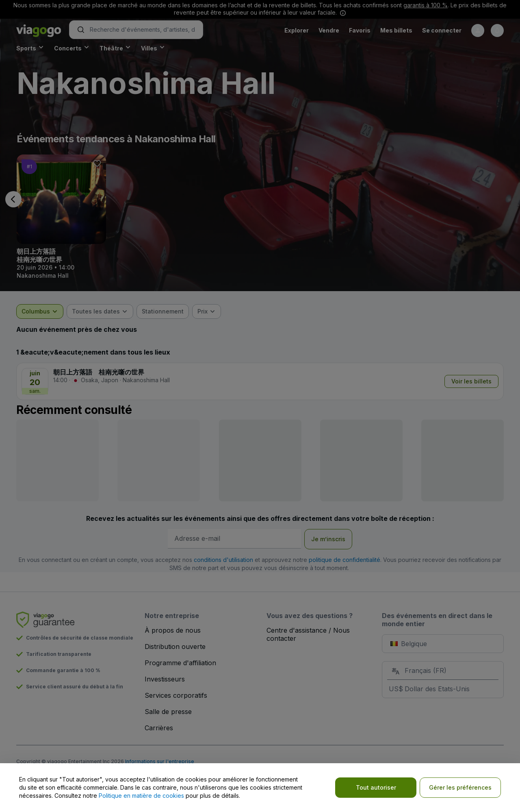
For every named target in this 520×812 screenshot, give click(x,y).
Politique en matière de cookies (141, 796)
